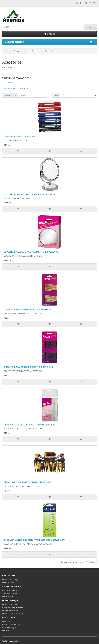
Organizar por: (10, 95)
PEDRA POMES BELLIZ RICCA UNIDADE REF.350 (29, 425)
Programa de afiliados (12, 610)
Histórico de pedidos (11, 624)
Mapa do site (8, 596)
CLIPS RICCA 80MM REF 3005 (19, 136)
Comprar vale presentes (13, 607)
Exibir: (56, 95)
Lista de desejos (9, 627)
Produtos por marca (11, 604)
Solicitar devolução (10, 593)
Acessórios (50, 51)
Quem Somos (8, 582)
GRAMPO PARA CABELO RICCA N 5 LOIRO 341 (28, 309)
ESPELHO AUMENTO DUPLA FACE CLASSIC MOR (29, 194)
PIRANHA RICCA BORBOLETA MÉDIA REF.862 (28, 482)
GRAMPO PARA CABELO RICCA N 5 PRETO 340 (28, 367)
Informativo (7, 630)
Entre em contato (9, 590)
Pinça (10, 83)
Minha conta (7, 621)
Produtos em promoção (13, 613)
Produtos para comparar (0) (16, 88)
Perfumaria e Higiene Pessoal (26, 51)
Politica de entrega (10, 579)
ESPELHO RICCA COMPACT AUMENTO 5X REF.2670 (31, 252)
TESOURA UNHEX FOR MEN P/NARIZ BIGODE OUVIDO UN (35, 540)
